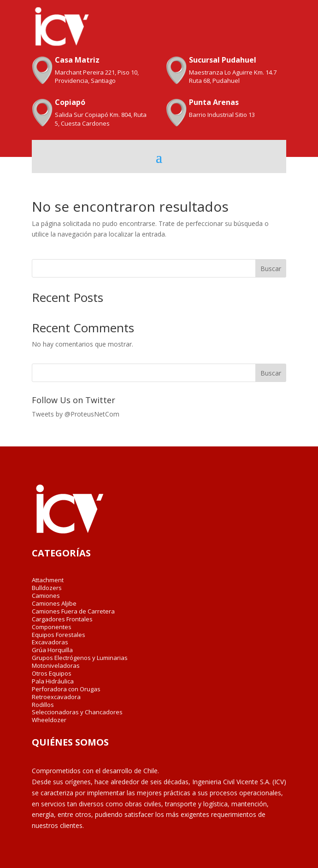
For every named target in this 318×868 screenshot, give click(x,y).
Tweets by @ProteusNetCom (76, 414)
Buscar (271, 269)
